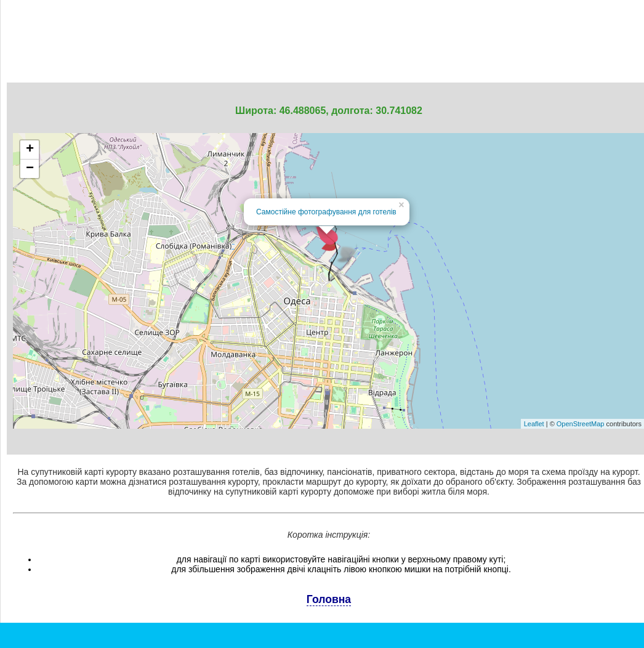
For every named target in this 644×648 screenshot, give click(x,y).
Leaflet (534, 424)
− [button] (30, 169)
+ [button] (30, 150)
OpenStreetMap (581, 424)
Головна (329, 599)
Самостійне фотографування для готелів (326, 212)
